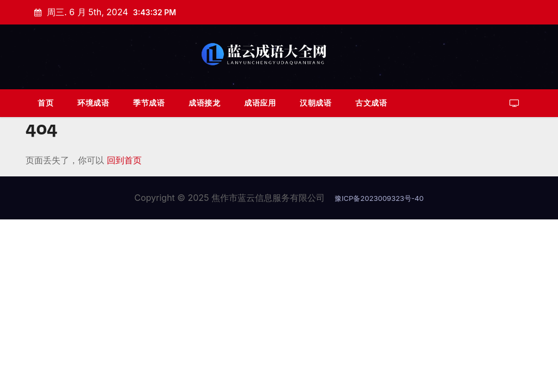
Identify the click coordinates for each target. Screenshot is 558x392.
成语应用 (260, 103)
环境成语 (93, 103)
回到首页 (124, 160)
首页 (46, 103)
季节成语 (149, 103)
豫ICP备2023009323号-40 (379, 198)
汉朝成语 (316, 103)
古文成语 (371, 103)
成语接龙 (204, 103)
